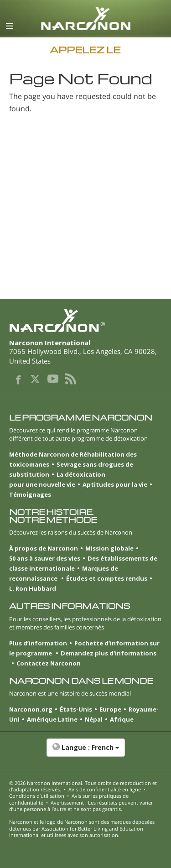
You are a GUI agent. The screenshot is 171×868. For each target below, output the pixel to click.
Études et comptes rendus (107, 578)
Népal (94, 719)
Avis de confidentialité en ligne (105, 789)
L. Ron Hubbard (33, 588)
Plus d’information (38, 643)
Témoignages (30, 494)
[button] (85, 752)
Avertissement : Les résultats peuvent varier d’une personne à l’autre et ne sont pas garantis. (81, 806)
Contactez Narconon (49, 663)
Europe (110, 709)
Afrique (122, 719)
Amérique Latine (52, 719)
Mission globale (109, 548)
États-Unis (76, 709)
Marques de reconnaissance (64, 573)
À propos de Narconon (44, 548)
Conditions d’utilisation (37, 796)
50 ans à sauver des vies (45, 558)
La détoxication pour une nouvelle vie (57, 479)
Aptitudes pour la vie (115, 484)
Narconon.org (31, 709)
